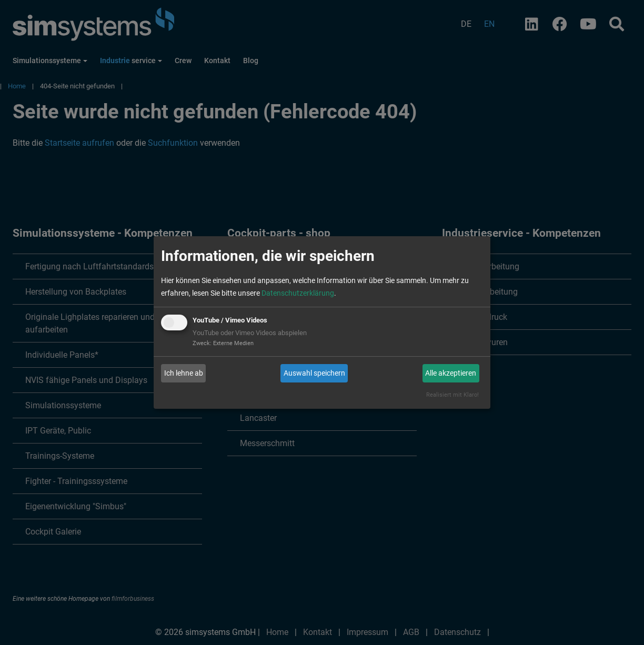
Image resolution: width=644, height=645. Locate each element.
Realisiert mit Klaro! (452, 395)
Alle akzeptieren (451, 373)
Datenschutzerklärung (298, 293)
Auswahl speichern (314, 373)
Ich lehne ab (184, 373)
